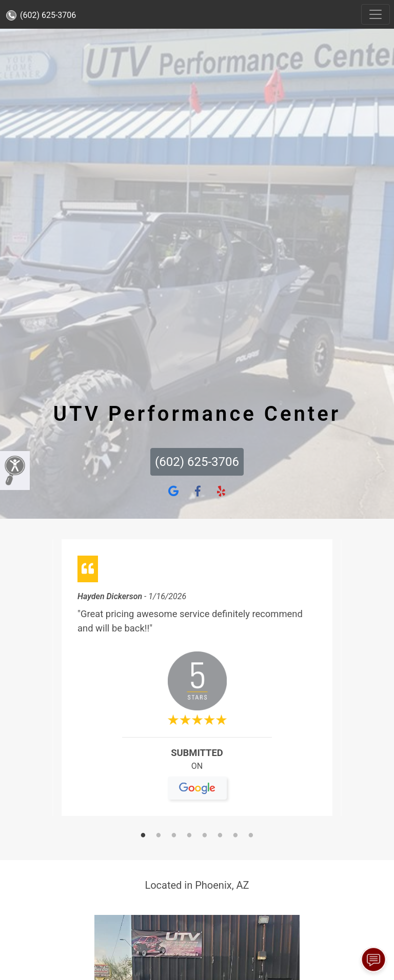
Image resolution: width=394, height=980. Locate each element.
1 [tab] (143, 836)
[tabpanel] (197, 682)
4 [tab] (189, 836)
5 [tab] (205, 836)
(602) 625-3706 (41, 15)
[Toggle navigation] (376, 14)
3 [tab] (174, 836)
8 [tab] (251, 836)
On (197, 770)
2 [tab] (159, 836)
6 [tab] (220, 836)
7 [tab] (235, 836)
